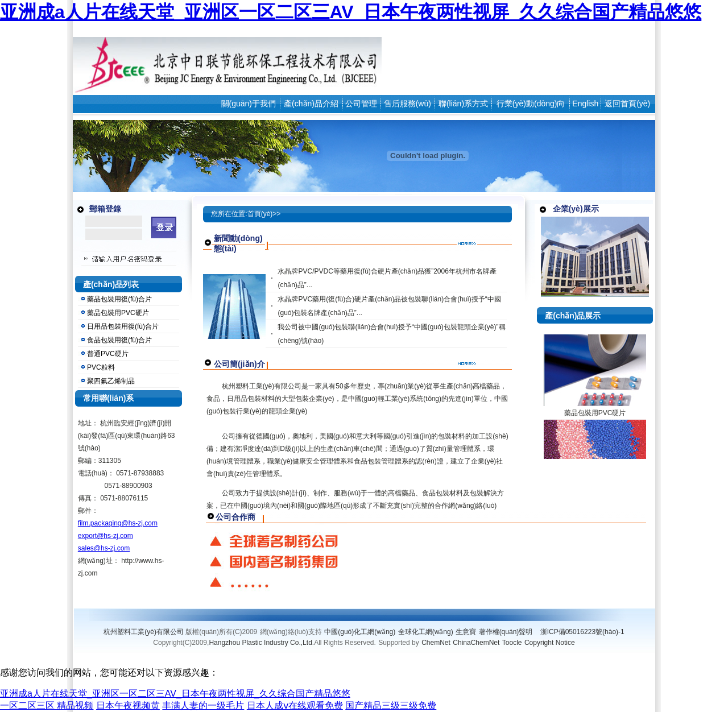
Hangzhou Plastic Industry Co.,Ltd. (261, 643)
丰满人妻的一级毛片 (203, 705)
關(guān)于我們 (249, 104)
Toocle (512, 643)
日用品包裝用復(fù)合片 (123, 326)
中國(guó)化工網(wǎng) (360, 632)
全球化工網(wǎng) (426, 632)
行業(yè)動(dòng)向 (531, 104)
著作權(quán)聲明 (506, 632)
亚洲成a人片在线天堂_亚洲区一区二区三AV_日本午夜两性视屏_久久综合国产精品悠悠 (351, 12)
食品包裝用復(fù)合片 (119, 340)
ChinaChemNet (476, 643)
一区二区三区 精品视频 (47, 705)
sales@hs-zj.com (104, 548)
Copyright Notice (550, 643)
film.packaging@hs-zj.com (118, 523)
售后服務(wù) (408, 104)
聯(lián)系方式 (463, 104)
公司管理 (361, 104)
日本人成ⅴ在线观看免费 (295, 705)
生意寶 (466, 632)
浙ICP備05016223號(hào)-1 (582, 632)
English (585, 104)
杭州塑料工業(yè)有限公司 (144, 632)
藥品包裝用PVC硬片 (118, 313)
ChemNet (436, 643)
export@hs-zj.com (106, 536)
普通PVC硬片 (108, 354)
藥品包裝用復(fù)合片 (119, 299)
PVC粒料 (101, 367)
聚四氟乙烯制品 (111, 381)
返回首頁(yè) (627, 104)
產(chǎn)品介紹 (311, 104)
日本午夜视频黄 (128, 705)
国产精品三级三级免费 (391, 705)
